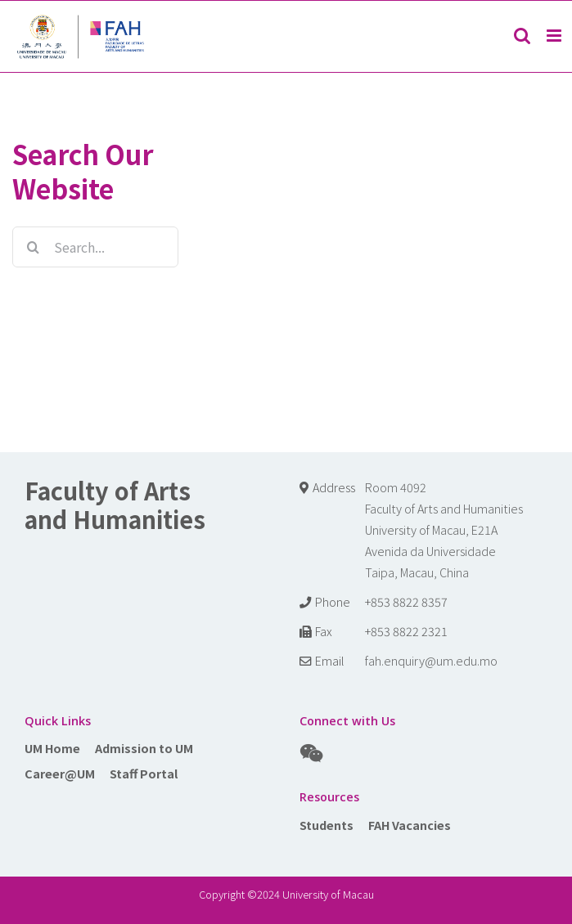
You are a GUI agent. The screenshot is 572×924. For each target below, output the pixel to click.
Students (327, 825)
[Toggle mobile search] (522, 36)
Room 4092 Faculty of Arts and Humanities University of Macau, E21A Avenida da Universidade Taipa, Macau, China (444, 529)
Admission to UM (144, 748)
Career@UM (60, 773)
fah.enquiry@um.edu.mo (431, 660)
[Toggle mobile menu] (555, 36)
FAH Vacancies (410, 825)
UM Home (52, 748)
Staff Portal (144, 773)
